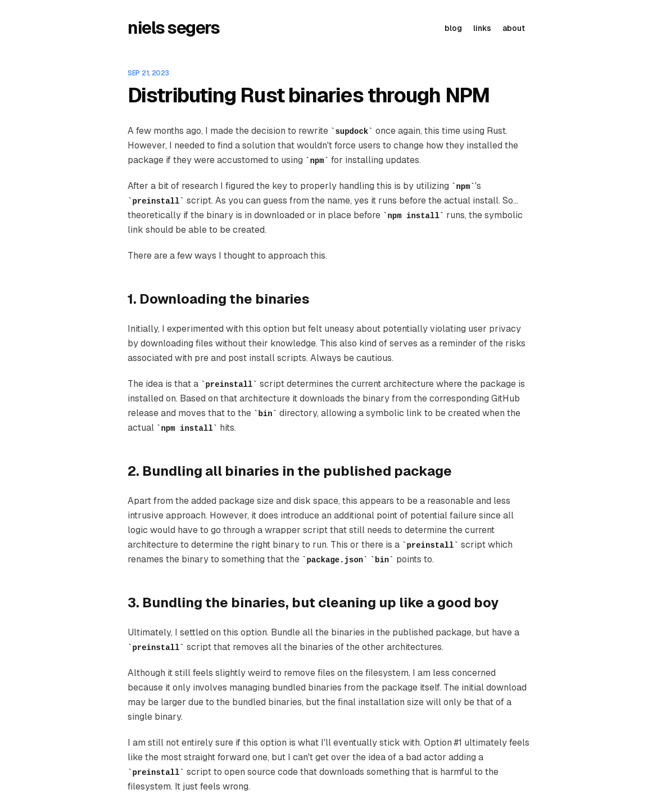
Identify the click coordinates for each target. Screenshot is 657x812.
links (482, 28)
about (514, 28)
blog (453, 28)
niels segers (173, 28)
